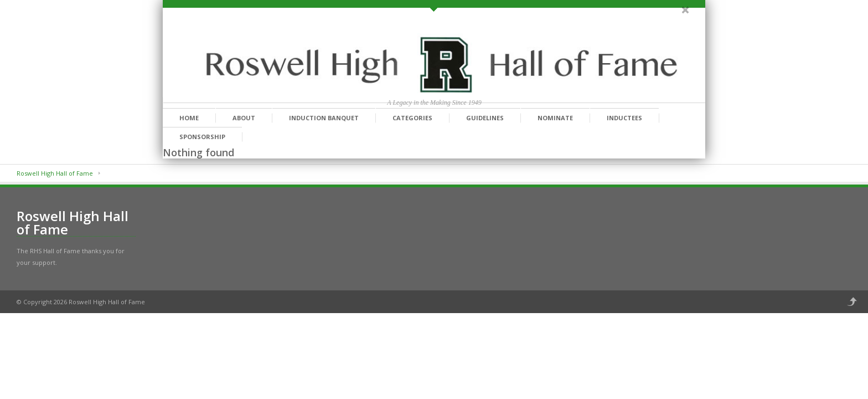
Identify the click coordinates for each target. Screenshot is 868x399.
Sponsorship (202, 137)
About (244, 118)
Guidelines (485, 118)
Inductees (624, 118)
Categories (412, 118)
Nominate (555, 118)
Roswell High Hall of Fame (55, 173)
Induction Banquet (324, 118)
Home (189, 118)
